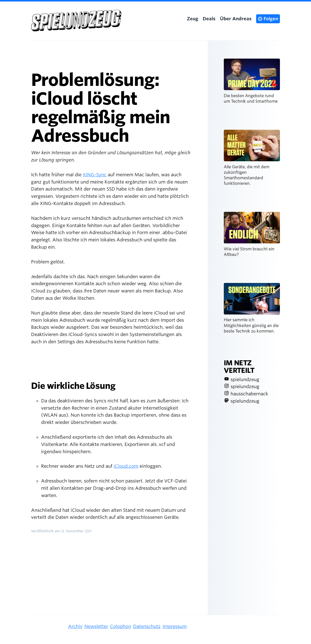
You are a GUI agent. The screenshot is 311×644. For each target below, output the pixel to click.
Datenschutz (147, 626)
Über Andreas (236, 19)
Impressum (175, 626)
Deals (209, 19)
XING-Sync (95, 175)
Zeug (193, 19)
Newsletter (96, 626)
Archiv (75, 626)
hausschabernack (249, 394)
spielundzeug (245, 379)
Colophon (121, 626)
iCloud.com (126, 466)
